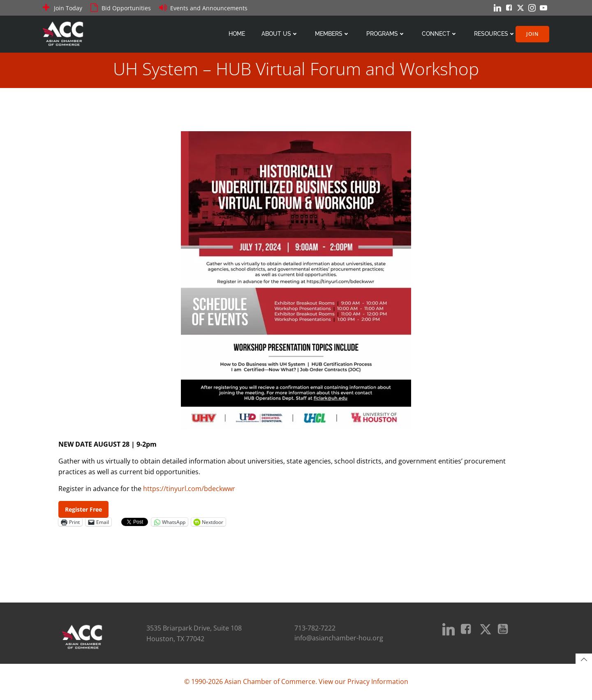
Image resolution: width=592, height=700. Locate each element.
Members (332, 34)
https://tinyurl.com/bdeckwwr (189, 489)
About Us (280, 34)
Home (237, 34)
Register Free (83, 509)
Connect (440, 34)
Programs (386, 34)
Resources (495, 34)
